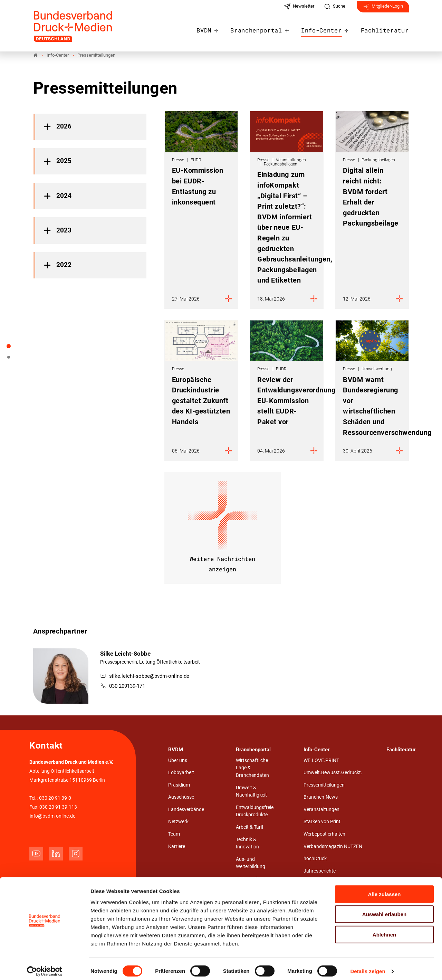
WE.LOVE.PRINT (321, 761)
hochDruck (315, 859)
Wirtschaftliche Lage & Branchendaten (252, 768)
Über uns (178, 761)
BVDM (218, 28)
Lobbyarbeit (181, 773)
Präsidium (179, 785)
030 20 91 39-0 (55, 798)
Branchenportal (267, 28)
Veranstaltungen (321, 810)
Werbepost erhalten (324, 834)
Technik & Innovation (247, 844)
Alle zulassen (384, 889)
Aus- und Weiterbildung (251, 863)
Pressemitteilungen (324, 785)
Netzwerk (178, 822)
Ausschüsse (181, 797)
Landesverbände (186, 810)
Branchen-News (321, 797)
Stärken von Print (322, 822)
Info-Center (328, 28)
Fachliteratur (387, 28)
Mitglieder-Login (383, 10)
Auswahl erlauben (384, 909)
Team (174, 834)
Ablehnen (384, 929)
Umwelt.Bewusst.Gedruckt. (333, 773)
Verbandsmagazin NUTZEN (333, 847)
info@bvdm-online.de (52, 816)
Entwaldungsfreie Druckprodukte (255, 812)
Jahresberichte (320, 871)
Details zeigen (368, 966)
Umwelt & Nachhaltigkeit (251, 792)
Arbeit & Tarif (250, 827)
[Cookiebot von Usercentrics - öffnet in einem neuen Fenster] (45, 967)
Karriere (177, 847)
